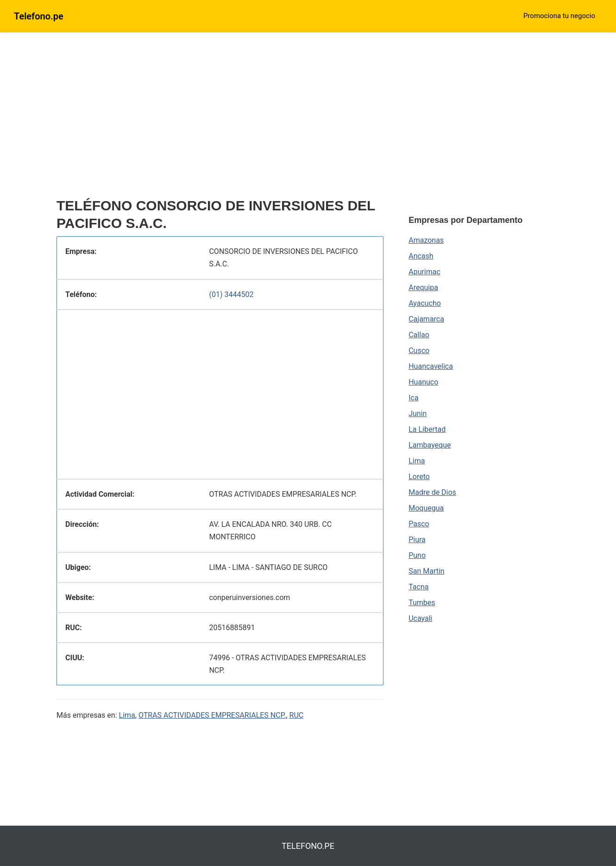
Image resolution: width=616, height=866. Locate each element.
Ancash (421, 256)
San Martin (426, 571)
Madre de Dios (432, 492)
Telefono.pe (39, 16)
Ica (413, 398)
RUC (297, 715)
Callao (419, 335)
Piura (417, 540)
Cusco (419, 351)
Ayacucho (425, 303)
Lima (127, 715)
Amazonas (426, 240)
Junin (418, 414)
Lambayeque (430, 445)
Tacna (418, 587)
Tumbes (422, 603)
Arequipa (423, 288)
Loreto (419, 477)
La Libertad (427, 429)
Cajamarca (426, 319)
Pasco (419, 524)
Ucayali (420, 618)
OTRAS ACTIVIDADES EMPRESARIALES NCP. (212, 715)
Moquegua (426, 508)
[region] (220, 119)
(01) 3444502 (231, 294)
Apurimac (424, 272)
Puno (417, 555)
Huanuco (423, 382)
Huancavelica (431, 366)
